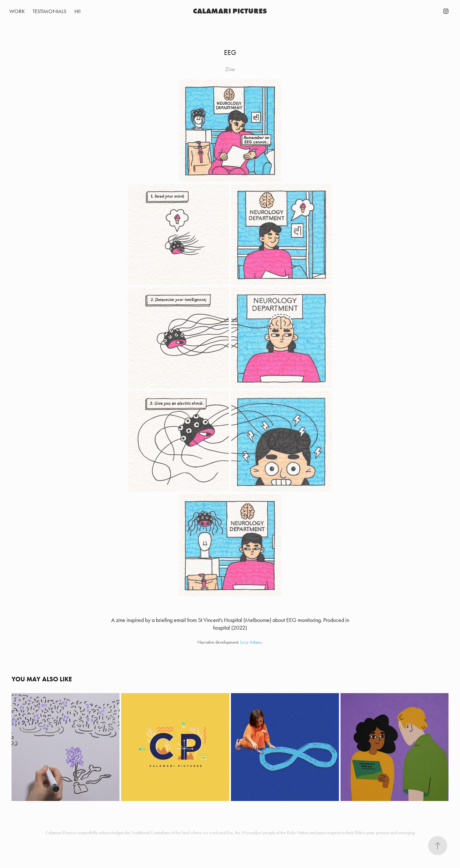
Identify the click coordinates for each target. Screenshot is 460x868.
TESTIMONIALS (50, 11)
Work (17, 11)
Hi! (78, 11)
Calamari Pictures (230, 11)
